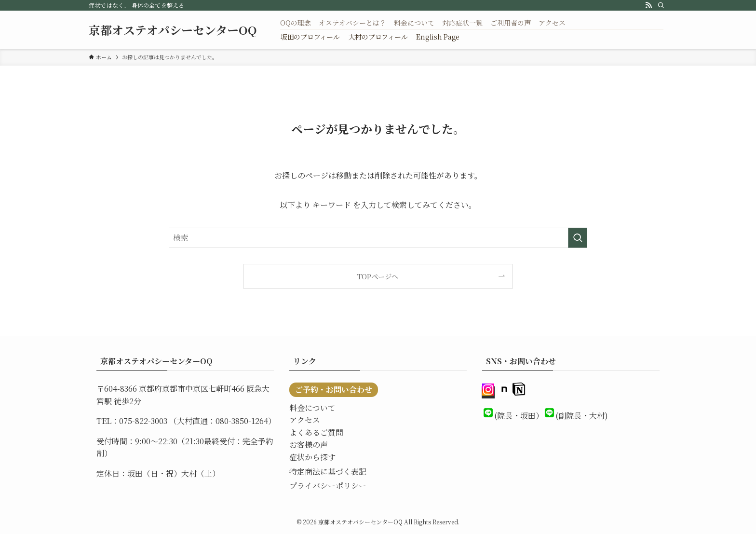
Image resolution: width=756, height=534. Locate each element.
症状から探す (312, 457)
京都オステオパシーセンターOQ (173, 30)
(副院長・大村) (582, 416)
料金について (312, 408)
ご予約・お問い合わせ (334, 390)
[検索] (661, 5)
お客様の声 (309, 445)
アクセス (305, 420)
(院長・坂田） (519, 416)
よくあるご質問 (316, 432)
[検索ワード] (378, 238)
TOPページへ (378, 276)
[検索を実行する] (578, 238)
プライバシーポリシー (328, 486)
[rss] (648, 5)
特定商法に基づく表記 (328, 472)
